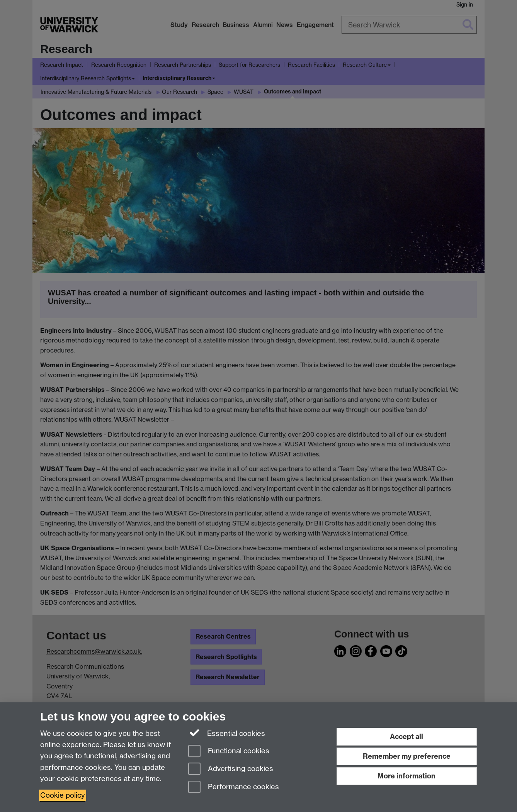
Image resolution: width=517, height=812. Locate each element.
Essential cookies (227, 733)
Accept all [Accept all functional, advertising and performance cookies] (406, 737)
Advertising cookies (231, 769)
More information (406, 776)
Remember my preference (407, 756)
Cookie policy (63, 795)
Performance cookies (234, 787)
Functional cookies (229, 752)
